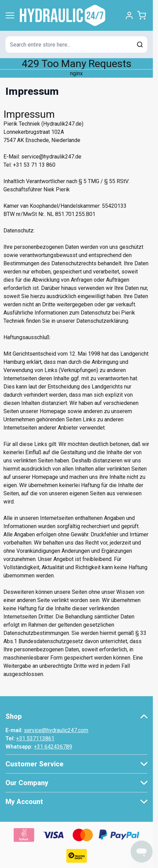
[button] (76, 716)
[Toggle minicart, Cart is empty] (142, 15)
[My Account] (129, 15)
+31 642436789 (53, 747)
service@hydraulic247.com (56, 730)
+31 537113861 (35, 738)
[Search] (140, 44)
